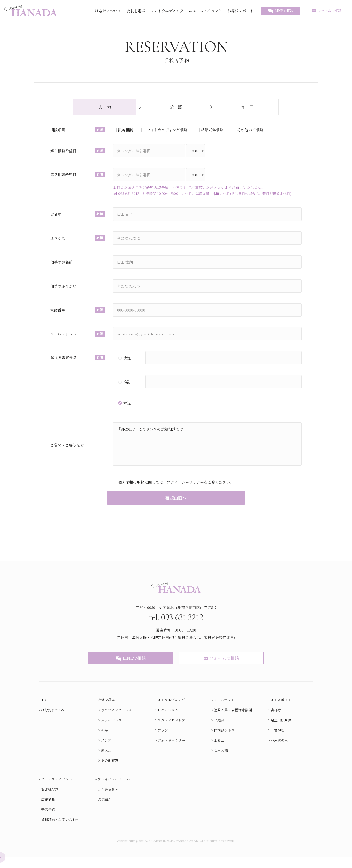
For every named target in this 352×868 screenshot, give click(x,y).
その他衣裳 (110, 771)
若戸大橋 (221, 761)
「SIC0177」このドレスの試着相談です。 (206, 449)
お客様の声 (50, 800)
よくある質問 (108, 800)
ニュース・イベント (205, 11)
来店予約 (48, 820)
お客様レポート (240, 11)
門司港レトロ (224, 741)
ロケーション (168, 720)
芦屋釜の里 (279, 751)
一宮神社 (278, 741)
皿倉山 (219, 751)
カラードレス (111, 731)
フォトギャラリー (171, 751)
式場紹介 (104, 810)
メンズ (106, 751)
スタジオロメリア (171, 731)
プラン (163, 741)
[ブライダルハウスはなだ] (31, 11)
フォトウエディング (167, 11)
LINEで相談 (284, 11)
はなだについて (108, 11)
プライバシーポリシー (185, 487)
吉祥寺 (276, 720)
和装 (104, 741)
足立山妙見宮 (281, 731)
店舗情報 (48, 810)
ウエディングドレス (116, 720)
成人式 (106, 761)
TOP (45, 710)
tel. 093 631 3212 (176, 627)
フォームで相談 (330, 11)
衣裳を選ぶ (136, 11)
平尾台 (219, 731)
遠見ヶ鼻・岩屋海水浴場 (233, 720)
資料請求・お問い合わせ (60, 830)
